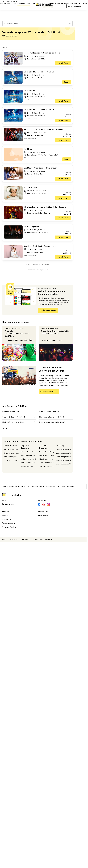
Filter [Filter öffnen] (6, 47)
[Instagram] (48, 504)
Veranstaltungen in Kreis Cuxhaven (72, 487)
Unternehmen (7, 519)
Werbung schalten (9, 523)
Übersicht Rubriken (9, 527)
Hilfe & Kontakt (43, 515)
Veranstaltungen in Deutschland (14, 487)
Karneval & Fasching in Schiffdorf (19, 340)
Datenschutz (14, 539)
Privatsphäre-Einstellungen (43, 539)
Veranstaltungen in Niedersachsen (41, 487)
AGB (4, 539)
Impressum (26, 539)
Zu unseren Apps (8, 504)
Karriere (5, 515)
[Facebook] (39, 504)
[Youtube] (44, 504)
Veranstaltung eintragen (52, 340)
